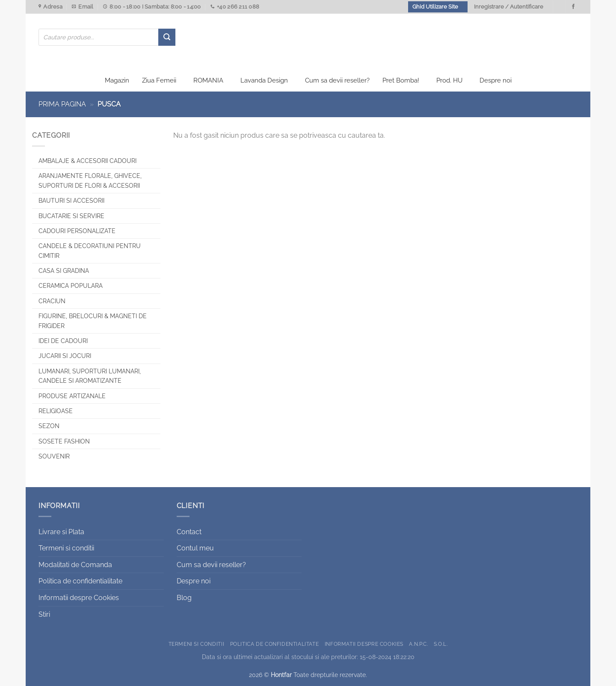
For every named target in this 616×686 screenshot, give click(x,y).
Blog (184, 598)
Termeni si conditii (66, 548)
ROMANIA (208, 80)
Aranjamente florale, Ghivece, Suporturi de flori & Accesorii (90, 181)
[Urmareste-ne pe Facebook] (573, 7)
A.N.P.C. (418, 644)
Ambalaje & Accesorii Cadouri (87, 161)
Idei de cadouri (63, 341)
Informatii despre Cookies (79, 598)
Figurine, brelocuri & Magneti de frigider (93, 321)
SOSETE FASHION (64, 441)
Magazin (117, 80)
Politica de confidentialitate (80, 581)
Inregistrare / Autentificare (509, 7)
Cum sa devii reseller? (337, 80)
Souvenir (54, 456)
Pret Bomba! (401, 80)
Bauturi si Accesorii (71, 201)
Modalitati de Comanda (75, 565)
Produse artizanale (72, 396)
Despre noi (496, 80)
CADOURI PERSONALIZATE (77, 231)
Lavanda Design (264, 80)
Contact (189, 532)
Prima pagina (62, 104)
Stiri (44, 614)
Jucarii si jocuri (65, 356)
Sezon (49, 426)
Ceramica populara (71, 286)
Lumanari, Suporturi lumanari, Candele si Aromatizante (90, 376)
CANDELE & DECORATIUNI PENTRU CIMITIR (90, 251)
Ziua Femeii (159, 80)
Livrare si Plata (61, 532)
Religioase (56, 411)
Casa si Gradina (64, 271)
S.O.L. (441, 644)
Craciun (52, 301)
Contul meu (195, 548)
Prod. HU (449, 80)
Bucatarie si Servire (71, 216)
